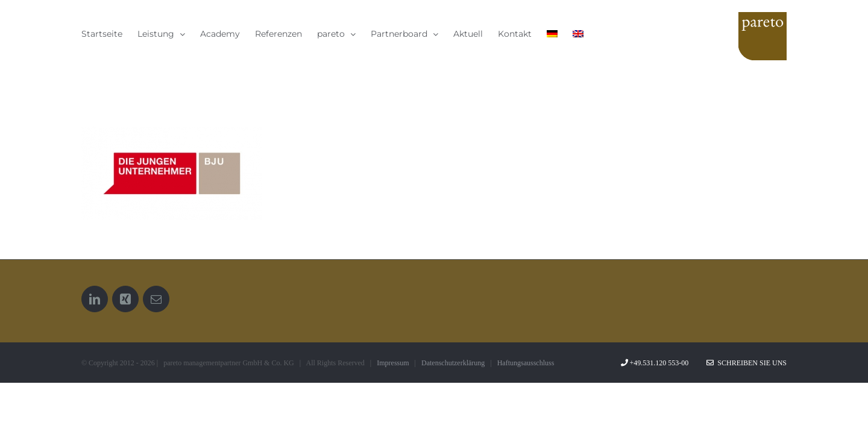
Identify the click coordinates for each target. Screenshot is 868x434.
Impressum (393, 363)
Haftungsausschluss (526, 363)
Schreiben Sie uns (747, 363)
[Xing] (125, 299)
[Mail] (156, 299)
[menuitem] (649, 33)
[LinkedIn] (95, 299)
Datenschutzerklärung (453, 363)
